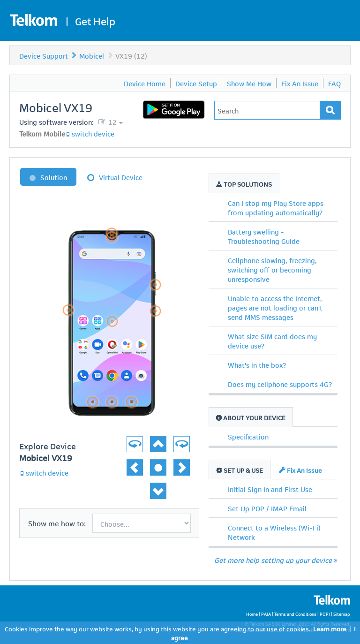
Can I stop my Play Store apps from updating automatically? (276, 207)
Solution (54, 177)
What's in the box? (257, 364)
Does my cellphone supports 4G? (280, 384)
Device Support (44, 55)
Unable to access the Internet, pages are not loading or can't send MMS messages (275, 307)
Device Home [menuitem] (145, 83)
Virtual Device (121, 177)
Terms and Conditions (295, 614)
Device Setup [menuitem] (196, 83)
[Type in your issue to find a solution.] (267, 110)
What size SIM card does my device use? (272, 341)
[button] (176, 439)
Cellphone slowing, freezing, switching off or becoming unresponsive (272, 269)
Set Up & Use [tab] (240, 470)
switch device (93, 133)
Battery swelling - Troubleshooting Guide (264, 236)
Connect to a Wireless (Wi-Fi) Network (274, 532)
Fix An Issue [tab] (300, 470)
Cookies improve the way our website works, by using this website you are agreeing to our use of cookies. (157, 628)
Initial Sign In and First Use (270, 489)
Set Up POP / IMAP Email (267, 508)
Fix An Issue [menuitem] (300, 83)
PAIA (266, 614)
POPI (325, 614)
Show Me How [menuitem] (249, 83)
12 (112, 121)
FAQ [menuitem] (334, 83)
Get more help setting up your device (276, 560)
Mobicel (92, 55)
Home (252, 614)
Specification (248, 436)
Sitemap (342, 614)
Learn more (330, 628)
